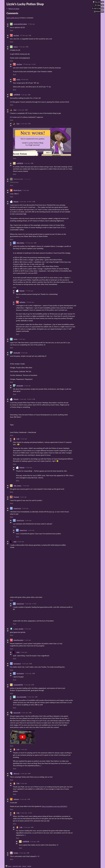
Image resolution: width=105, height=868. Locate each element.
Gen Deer (16, 35)
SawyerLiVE (17, 713)
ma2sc (18, 79)
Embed (29, 866)
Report (24, 866)
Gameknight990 (18, 685)
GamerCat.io (17, 508)
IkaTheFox (22, 302)
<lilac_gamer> (18, 486)
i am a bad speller (21, 697)
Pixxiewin (16, 497)
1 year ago (22, 47)
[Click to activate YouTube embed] (23, 737)
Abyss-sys (16, 774)
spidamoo (16, 799)
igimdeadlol (17, 353)
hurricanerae (17, 664)
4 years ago (23, 497)
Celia (18, 439)
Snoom (15, 339)
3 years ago (23, 202)
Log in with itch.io (13, 18)
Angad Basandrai (18, 640)
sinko (15, 542)
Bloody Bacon (17, 190)
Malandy (16, 202)
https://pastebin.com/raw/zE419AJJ (55, 806)
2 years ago (21, 110)
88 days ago (25, 79)
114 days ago (30, 302)
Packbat (16, 853)
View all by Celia (17, 866)
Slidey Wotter (20, 243)
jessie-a (16, 47)
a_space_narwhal (18, 629)
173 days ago (29, 243)
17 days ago (31, 24)
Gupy (15, 110)
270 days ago (24, 35)
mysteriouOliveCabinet (20, 24)
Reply (12, 30)
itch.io (10, 866)
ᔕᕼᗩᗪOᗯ (17, 95)
